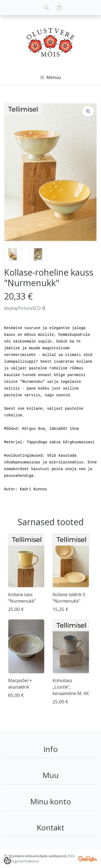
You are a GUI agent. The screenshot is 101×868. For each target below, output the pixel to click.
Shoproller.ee (88, 859)
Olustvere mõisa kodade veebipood (37, 856)
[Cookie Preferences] (8, 860)
